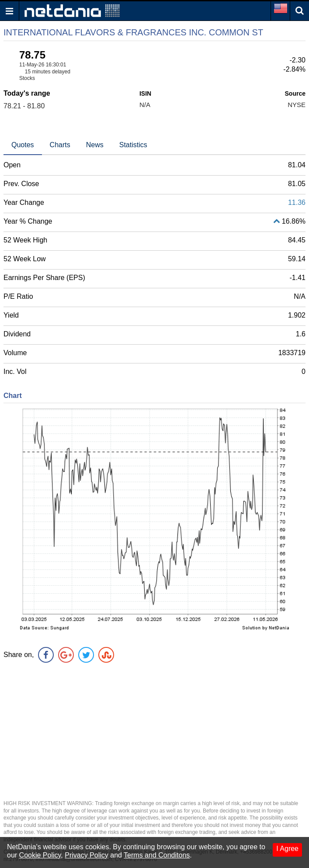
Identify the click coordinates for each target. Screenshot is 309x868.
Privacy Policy (87, 855)
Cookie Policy (40, 855)
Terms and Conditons (157, 855)
